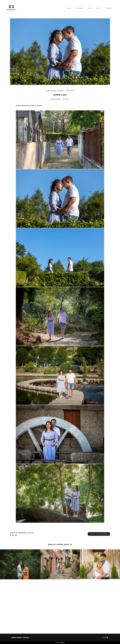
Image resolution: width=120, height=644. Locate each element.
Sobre (98, 8)
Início (69, 8)
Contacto (109, 8)
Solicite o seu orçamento (99, 591)
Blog (90, 8)
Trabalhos (80, 8)
